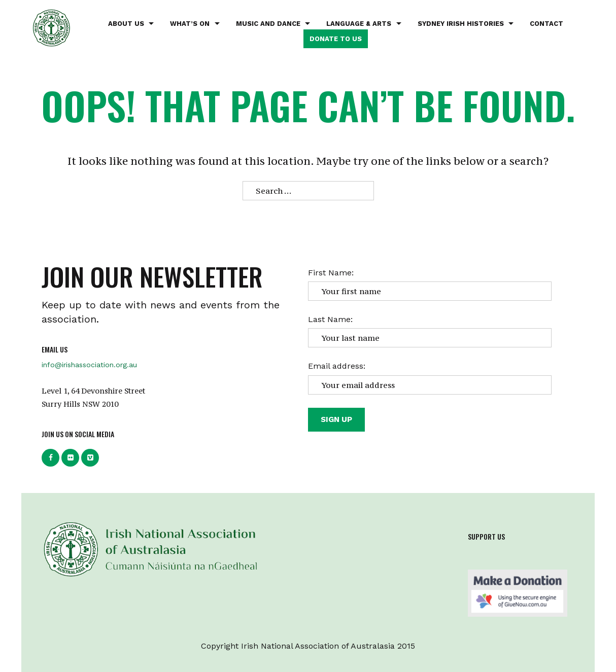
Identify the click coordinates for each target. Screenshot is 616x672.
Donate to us (336, 39)
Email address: (337, 366)
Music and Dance (268, 24)
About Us (126, 24)
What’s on (190, 24)
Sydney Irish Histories (461, 24)
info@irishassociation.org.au (89, 365)
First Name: (331, 273)
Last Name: (330, 319)
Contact (546, 24)
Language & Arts (359, 24)
